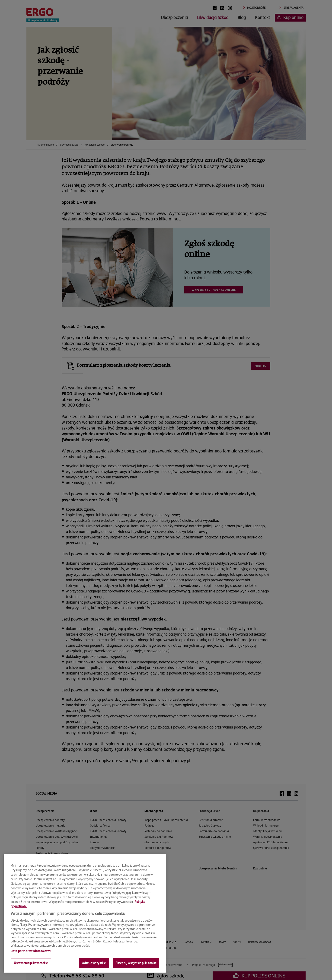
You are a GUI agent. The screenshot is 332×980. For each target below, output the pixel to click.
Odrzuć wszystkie (94, 963)
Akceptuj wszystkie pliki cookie (136, 963)
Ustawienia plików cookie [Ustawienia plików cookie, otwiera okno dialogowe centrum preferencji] (31, 963)
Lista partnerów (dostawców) (31, 951)
